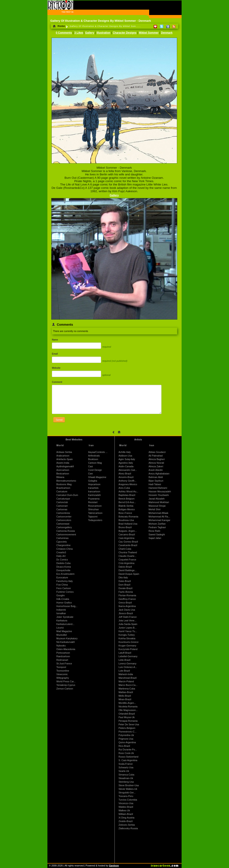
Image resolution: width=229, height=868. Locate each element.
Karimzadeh (94, 495)
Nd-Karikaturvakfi (66, 642)
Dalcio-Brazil (125, 567)
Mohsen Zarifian (157, 524)
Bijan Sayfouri (156, 481)
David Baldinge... (128, 570)
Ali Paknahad (156, 456)
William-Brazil (126, 814)
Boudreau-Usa (126, 520)
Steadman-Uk (126, 778)
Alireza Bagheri (157, 459)
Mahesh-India (126, 674)
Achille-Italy (125, 452)
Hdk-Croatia (63, 599)
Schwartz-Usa (126, 767)
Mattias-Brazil (126, 692)
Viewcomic (62, 674)
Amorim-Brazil (126, 477)
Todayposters (95, 520)
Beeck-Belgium (127, 499)
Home (59, 26)
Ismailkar (61, 613)
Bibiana (60, 477)
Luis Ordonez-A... (128, 667)
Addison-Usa (125, 456)
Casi (90, 466)
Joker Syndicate (65, 617)
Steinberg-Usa (126, 782)
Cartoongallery (64, 527)
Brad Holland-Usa (128, 524)
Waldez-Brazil (126, 807)
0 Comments (64, 33)
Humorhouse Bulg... (67, 606)
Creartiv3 (61, 552)
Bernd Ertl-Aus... (127, 502)
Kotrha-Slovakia (127, 638)
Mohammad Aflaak (158, 513)
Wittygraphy (63, 678)
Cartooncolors (64, 520)
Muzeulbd (61, 635)
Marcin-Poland (126, 681)
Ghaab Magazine (97, 477)
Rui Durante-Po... (128, 750)
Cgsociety (62, 542)
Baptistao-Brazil (127, 495)
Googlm (60, 595)
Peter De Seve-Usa (129, 724)
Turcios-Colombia (128, 800)
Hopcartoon (94, 484)
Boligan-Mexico (127, 509)
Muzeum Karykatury (67, 638)
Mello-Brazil (125, 696)
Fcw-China (62, 585)
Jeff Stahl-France (128, 617)
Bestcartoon (63, 474)
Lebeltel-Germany (128, 656)
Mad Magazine (64, 631)
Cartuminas (62, 538)
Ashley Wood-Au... (128, 491)
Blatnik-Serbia (126, 506)
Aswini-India (63, 463)
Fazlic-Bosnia (126, 592)
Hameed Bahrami (158, 488)
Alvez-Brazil (125, 474)
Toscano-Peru (126, 796)
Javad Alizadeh (157, 499)
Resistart (93, 502)
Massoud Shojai (157, 506)
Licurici (60, 628)
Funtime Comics (65, 592)
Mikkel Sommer (149, 33)
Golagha (93, 481)
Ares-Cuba (124, 488)
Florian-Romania (127, 595)
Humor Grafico (64, 603)
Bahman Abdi (156, 477)
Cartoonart (62, 506)
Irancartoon (94, 491)
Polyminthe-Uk (126, 735)
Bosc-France (125, 513)
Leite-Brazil (124, 660)
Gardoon (114, 866)
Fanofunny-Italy (65, 581)
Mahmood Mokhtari (159, 502)
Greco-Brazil (125, 603)
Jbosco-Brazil (126, 613)
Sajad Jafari (155, 538)
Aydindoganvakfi (65, 466)
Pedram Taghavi (157, 527)
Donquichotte (63, 570)
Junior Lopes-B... (128, 628)
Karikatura (62, 620)
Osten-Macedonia (66, 649)
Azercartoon (63, 470)
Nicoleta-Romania (128, 706)
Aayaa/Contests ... (98, 452)
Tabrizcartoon (95, 513)
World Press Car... (66, 681)
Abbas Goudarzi (157, 452)
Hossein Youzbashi (159, 495)
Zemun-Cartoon (65, 689)
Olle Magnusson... (128, 710)
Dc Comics (62, 560)
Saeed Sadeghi (157, 534)
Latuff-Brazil (125, 653)
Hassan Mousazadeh (160, 491)
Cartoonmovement (66, 534)
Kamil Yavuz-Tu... (128, 631)
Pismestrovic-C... (128, 732)
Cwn (90, 474)
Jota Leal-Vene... (127, 620)
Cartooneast (63, 524)
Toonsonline (63, 671)
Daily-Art (61, 556)
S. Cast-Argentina (128, 760)
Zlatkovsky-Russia (128, 828)
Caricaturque (63, 499)
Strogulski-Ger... (127, 793)
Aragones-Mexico (128, 484)
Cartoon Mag (95, 463)
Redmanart (62, 660)
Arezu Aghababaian (159, 474)
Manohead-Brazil (128, 678)
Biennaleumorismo (66, 481)
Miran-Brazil (125, 699)
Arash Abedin (156, 470)
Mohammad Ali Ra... (159, 517)
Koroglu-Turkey (127, 635)
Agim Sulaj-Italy (127, 459)
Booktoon (93, 459)
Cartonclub (62, 502)
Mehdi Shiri (154, 509)
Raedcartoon (63, 656)
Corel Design (95, 470)
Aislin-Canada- (126, 466)
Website (56, 368)
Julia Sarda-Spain (128, 624)
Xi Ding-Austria (126, 818)
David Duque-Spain (129, 574)
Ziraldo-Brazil (126, 821)
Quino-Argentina (127, 742)
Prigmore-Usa (126, 739)
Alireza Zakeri (156, 466)
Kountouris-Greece (128, 642)
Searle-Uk (124, 771)
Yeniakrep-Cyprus (66, 685)
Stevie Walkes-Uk (128, 789)
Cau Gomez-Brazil (128, 542)
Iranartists (93, 488)
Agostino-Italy (126, 463)
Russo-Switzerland (128, 757)
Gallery (90, 33)
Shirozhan (93, 509)
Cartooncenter (64, 517)
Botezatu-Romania (128, 517)
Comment (57, 382)
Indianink (61, 610)
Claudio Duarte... (127, 556)
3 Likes (79, 33)
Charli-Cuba (125, 549)
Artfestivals (94, 456)
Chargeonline (63, 545)
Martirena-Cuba (127, 689)
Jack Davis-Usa (127, 610)
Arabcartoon (63, 456)
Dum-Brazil (124, 585)
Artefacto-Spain (65, 459)
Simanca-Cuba (126, 775)
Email (55, 354)
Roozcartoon (95, 506)
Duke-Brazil (125, 581)
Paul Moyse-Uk (127, 717)
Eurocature (62, 577)
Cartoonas (62, 509)
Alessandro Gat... (128, 470)
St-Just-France (64, 663)
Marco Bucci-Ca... (128, 685)
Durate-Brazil (125, 588)
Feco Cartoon (64, 588)
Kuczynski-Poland (128, 649)
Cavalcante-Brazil (128, 545)
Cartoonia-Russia (66, 531)
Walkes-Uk (124, 810)
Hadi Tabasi (155, 484)
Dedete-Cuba (63, 563)
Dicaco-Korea (64, 567)
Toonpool (61, 667)
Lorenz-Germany (127, 663)
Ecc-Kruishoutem (65, 574)
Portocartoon (63, 653)
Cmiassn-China (65, 549)
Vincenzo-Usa (126, 803)
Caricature (62, 491)
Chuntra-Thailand (128, 552)
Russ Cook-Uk (126, 753)
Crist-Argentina (126, 563)
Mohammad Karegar (159, 520)
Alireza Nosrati (156, 463)
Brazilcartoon (63, 488)
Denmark (167, 33)
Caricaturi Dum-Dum (67, 495)
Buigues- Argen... (128, 531)
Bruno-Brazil (125, 527)
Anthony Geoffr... (127, 481)
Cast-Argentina (126, 538)
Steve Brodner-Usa (129, 785)
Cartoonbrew (63, 513)
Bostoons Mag (64, 484)
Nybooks (61, 646)
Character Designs (125, 33)
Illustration (103, 33)
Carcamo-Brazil (127, 534)
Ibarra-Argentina (127, 606)
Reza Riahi (154, 531)
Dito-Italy (123, 577)
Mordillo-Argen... (127, 703)
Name (55, 340)
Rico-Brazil (124, 746)
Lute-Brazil (124, 671)
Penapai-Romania (128, 721)
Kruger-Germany (127, 646)
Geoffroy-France (127, 599)
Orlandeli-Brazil (127, 714)
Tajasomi (93, 517)
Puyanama (94, 499)
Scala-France (126, 764)
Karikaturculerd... (65, 624)
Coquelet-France (127, 560)
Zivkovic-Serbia (127, 825)
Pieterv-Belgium (127, 728)
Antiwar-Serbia (64, 452)
